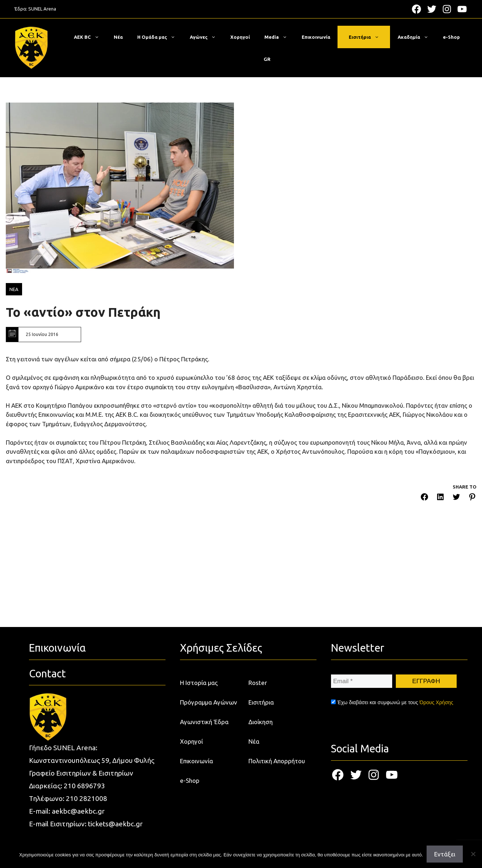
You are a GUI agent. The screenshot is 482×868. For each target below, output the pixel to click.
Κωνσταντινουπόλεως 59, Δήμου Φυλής (92, 760)
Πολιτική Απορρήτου (277, 761)
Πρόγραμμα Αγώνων (209, 702)
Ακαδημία (417, 37)
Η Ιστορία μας (199, 683)
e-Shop (451, 37)
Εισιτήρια (368, 37)
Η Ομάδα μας (160, 37)
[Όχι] (473, 854)
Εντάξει (445, 854)
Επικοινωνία (316, 37)
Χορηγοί (240, 37)
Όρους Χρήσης (436, 702)
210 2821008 (87, 798)
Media (279, 37)
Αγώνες (206, 37)
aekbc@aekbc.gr (78, 811)
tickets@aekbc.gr (115, 824)
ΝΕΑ (14, 289)
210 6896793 (84, 786)
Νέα (118, 37)
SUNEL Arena (42, 9)
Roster (258, 683)
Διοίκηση (261, 722)
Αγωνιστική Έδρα (204, 722)
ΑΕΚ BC (90, 37)
